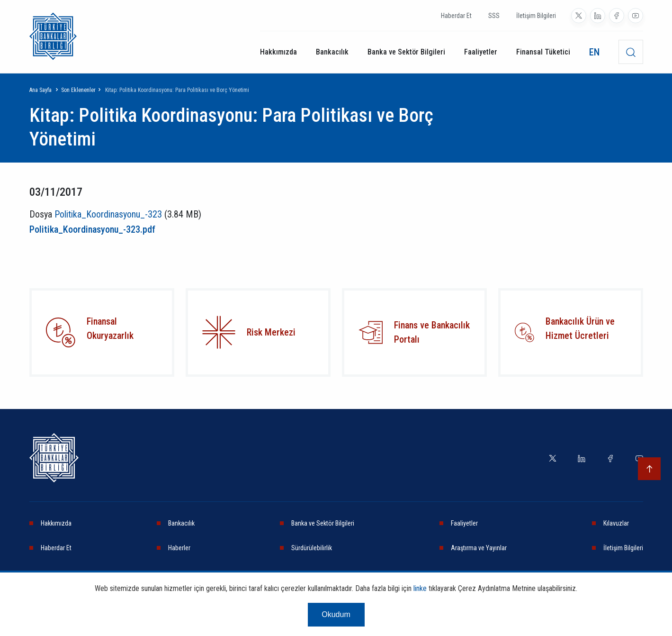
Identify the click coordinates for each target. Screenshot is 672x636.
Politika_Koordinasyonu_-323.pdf (92, 229)
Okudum (336, 614)
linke (420, 588)
